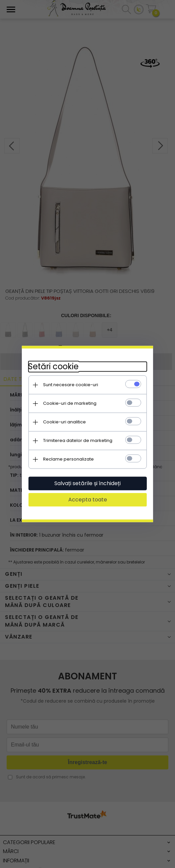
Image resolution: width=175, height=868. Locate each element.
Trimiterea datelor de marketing (77, 440)
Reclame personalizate (68, 459)
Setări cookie (53, 366)
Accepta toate (88, 500)
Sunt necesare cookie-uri (70, 385)
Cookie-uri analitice (64, 422)
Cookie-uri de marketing (69, 403)
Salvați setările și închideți (87, 483)
